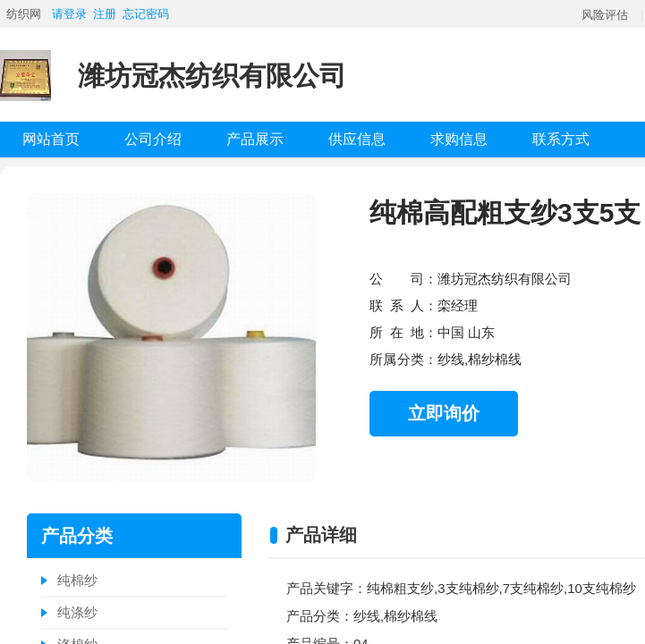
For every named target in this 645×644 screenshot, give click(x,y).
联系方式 (561, 139)
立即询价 (444, 413)
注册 (105, 14)
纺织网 (24, 14)
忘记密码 (146, 14)
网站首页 (51, 139)
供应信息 (357, 139)
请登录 (69, 14)
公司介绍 (153, 139)
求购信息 (459, 139)
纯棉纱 (77, 580)
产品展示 (255, 139)
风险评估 (605, 15)
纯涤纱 (77, 612)
